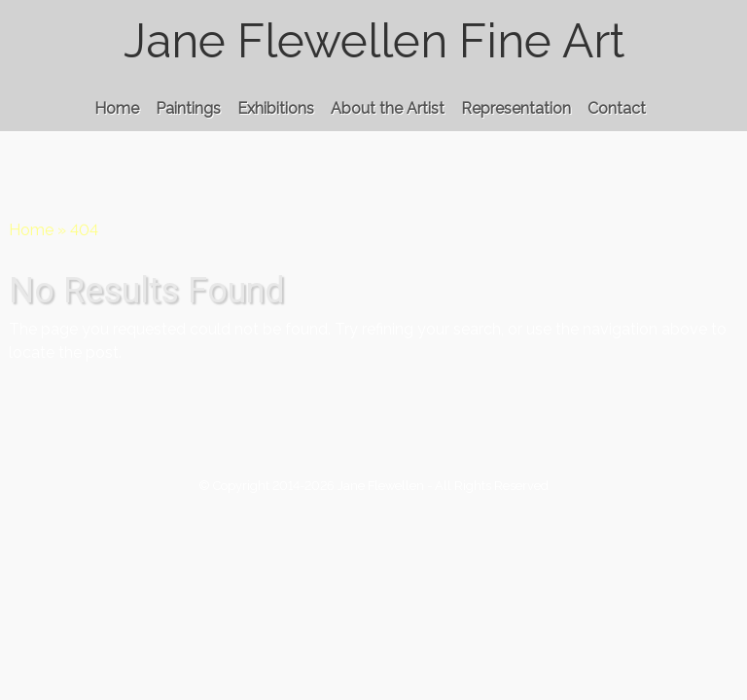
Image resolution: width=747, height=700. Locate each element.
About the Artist (388, 108)
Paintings (188, 108)
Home (117, 108)
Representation (516, 108)
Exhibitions (276, 108)
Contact (617, 108)
